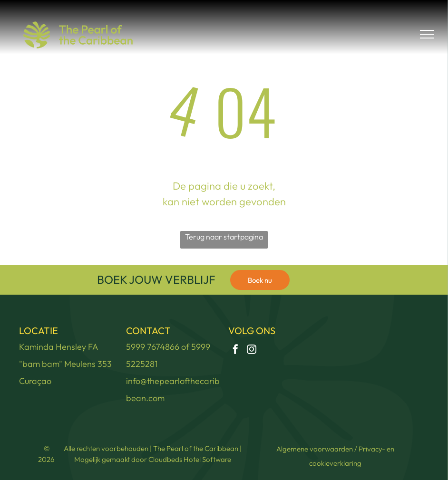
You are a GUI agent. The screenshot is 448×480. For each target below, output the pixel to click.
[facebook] (235, 350)
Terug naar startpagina (224, 237)
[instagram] (252, 350)
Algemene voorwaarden (315, 449)
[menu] (427, 34)
